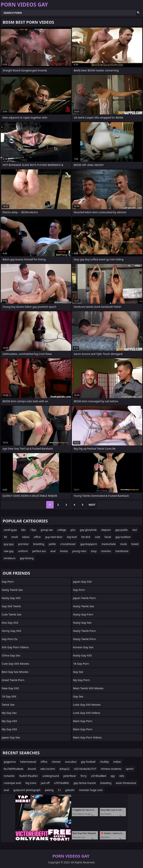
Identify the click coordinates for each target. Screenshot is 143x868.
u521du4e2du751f (85, 769)
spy (113, 776)
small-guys (10, 530)
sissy (94, 551)
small (15, 537)
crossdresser (68, 544)
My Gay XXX (9, 721)
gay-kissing (27, 558)
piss (73, 530)
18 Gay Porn (81, 664)
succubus (71, 762)
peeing (49, 790)
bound (32, 769)
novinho (106, 551)
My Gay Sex (9, 713)
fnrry (84, 776)
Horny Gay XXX (11, 631)
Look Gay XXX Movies (87, 705)
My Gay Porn (81, 680)
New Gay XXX (10, 688)
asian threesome (126, 783)
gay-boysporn (89, 544)
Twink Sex (8, 705)
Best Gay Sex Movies (15, 672)
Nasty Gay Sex (82, 623)
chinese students (111, 769)
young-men (79, 551)
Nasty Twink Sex (12, 590)
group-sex (47, 530)
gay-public (122, 530)
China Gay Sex (11, 655)
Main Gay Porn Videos (87, 737)
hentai (64, 551)
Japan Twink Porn (84, 598)
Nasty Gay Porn (83, 614)
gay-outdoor (123, 537)
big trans (31, 783)
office (37, 537)
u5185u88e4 (99, 776)
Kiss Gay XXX (10, 623)
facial (108, 537)
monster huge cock (91, 790)
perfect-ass (39, 551)
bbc (24, 530)
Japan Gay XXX (82, 582)
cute (97, 537)
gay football (88, 762)
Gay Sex (78, 672)
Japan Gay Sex (11, 737)
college (62, 530)
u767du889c (62, 783)
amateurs (10, 558)
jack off (45, 783)
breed (135, 544)
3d (5, 537)
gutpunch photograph (27, 790)
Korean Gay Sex (83, 647)
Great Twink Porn (13, 680)
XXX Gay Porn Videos (15, 647)
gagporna (10, 762)
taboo (26, 537)
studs (124, 544)
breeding (39, 544)
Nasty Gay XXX (11, 598)
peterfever (70, 776)
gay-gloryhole (88, 530)
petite (52, 544)
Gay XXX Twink (11, 606)
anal (53, 551)
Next (92, 505)
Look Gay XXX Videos (87, 713)
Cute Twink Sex (12, 614)
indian (117, 762)
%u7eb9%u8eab (13, 769)
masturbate (109, 544)
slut (135, 530)
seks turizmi (48, 769)
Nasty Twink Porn (84, 631)
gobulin (70, 790)
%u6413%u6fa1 (29, 776)
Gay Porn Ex (10, 639)
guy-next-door (54, 537)
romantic (9, 776)
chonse (56, 762)
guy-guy (9, 544)
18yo (33, 530)
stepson (106, 530)
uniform (23, 551)
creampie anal (12, 783)
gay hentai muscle (85, 783)
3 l (59, 790)
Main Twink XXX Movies (88, 688)
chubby (104, 762)
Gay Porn (8, 582)
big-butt (72, 537)
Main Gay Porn (83, 721)
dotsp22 (64, 769)
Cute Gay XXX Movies (15, 664)
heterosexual (28, 762)
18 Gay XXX (9, 696)
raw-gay (9, 551)
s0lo (122, 776)
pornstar (23, 544)
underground (51, 776)
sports (130, 769)
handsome (122, 551)
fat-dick (86, 537)
